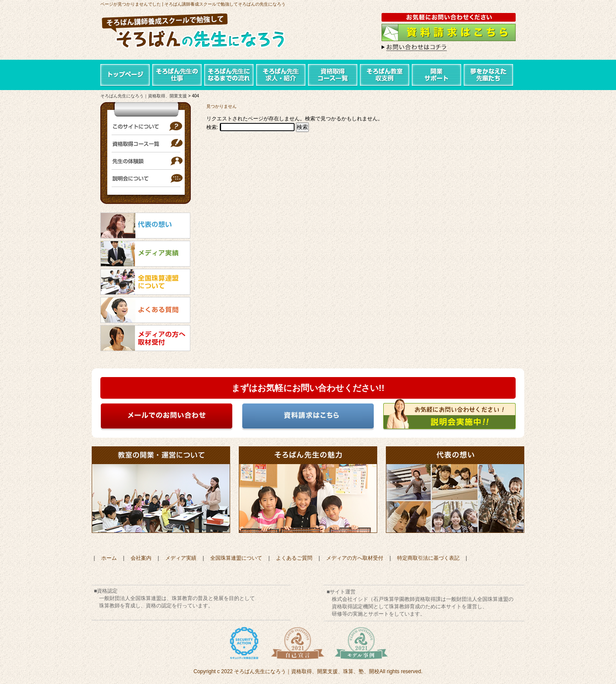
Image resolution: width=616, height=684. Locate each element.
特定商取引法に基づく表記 (428, 558)
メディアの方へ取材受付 (355, 558)
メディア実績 (181, 558)
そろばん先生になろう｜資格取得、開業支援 (144, 96)
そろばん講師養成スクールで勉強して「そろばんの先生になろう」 (202, 32)
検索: (212, 127)
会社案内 (141, 558)
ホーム (109, 558)
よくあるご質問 (294, 558)
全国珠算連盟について (236, 558)
